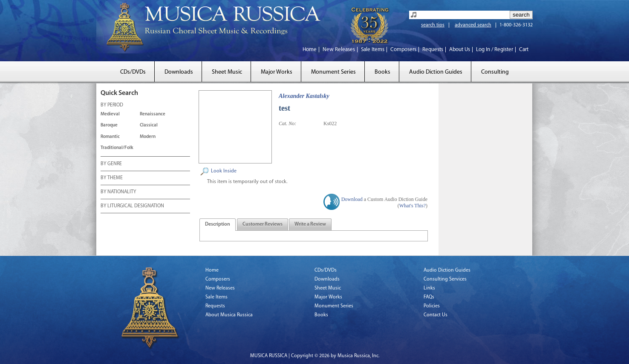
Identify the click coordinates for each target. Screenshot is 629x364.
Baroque (109, 125)
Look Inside (224, 171)
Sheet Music (227, 72)
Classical (149, 125)
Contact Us (436, 315)
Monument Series (333, 72)
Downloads (179, 72)
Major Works (277, 72)
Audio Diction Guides (436, 72)
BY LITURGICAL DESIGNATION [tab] (132, 206)
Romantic (110, 137)
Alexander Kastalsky (304, 96)
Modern (148, 137)
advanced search (473, 25)
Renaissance (153, 114)
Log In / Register (495, 50)
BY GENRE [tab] (111, 164)
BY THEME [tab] (112, 178)
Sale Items (373, 50)
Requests (433, 50)
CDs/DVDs (133, 72)
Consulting (495, 72)
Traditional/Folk (117, 148)
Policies (432, 306)
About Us (460, 50)
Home (310, 50)
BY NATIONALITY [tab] (118, 192)
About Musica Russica (229, 315)
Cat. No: (287, 123)
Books (382, 72)
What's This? (413, 206)
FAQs (429, 297)
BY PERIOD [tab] (112, 106)
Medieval (110, 114)
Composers (403, 50)
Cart (524, 50)
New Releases (339, 50)
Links (429, 288)
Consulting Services (445, 279)
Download (352, 199)
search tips (433, 25)
